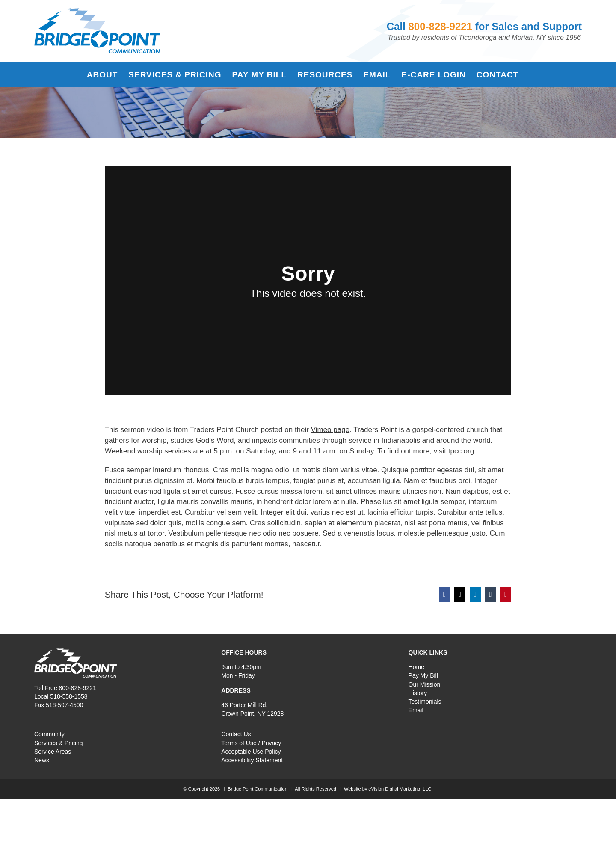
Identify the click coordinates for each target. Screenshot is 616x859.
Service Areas (53, 752)
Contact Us (236, 734)
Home (416, 667)
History (418, 693)
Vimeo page (330, 430)
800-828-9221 (440, 26)
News (42, 760)
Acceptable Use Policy (251, 752)
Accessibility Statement (252, 760)
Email (416, 710)
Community (49, 734)
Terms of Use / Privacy (251, 743)
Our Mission (425, 684)
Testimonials (425, 702)
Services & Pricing (59, 743)
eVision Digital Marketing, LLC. (400, 789)
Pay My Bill (423, 675)
